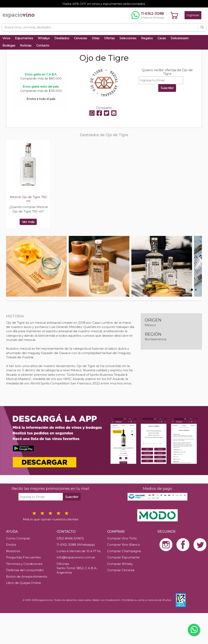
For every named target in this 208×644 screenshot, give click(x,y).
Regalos (147, 38)
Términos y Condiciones (24, 564)
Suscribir (167, 88)
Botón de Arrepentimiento (27, 577)
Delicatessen (180, 38)
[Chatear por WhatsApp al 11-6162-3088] (148, 15)
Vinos (6, 38)
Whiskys (44, 38)
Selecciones (128, 38)
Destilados (62, 38)
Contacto (43, 46)
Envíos (11, 545)
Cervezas (80, 38)
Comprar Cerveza (121, 570)
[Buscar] (202, 27)
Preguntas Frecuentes (23, 557)
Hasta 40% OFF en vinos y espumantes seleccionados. (104, 4)
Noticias (26, 46)
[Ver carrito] (174, 15)
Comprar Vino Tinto (122, 538)
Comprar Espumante (123, 557)
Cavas (162, 38)
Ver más (28, 222)
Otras (96, 38)
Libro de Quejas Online (24, 583)
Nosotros (13, 551)
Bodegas (9, 46)
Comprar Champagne (124, 551)
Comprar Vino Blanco (124, 545)
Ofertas (109, 38)
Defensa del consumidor (25, 570)
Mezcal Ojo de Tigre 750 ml (28, 199)
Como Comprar (18, 538)
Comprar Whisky (120, 564)
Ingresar (193, 15)
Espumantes (24, 38)
